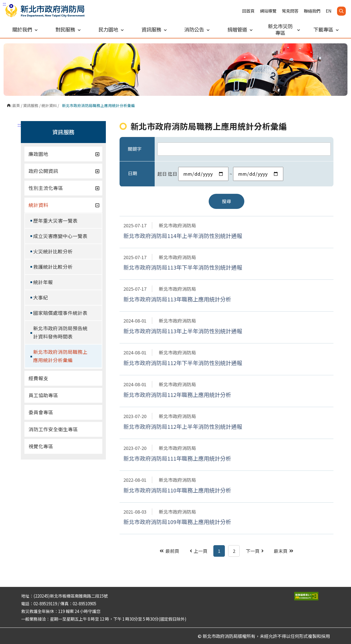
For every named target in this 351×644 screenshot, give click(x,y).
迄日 (172, 174)
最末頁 (284, 551)
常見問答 (290, 11)
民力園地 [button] (111, 29)
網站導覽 (268, 11)
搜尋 (227, 201)
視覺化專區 (41, 446)
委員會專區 (41, 412)
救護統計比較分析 (53, 267)
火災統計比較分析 (53, 251)
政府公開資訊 (64, 171)
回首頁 (248, 11)
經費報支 (38, 378)
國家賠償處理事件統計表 (60, 313)
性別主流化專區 (64, 188)
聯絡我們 (312, 11)
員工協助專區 (43, 395)
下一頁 (255, 551)
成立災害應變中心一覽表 (60, 236)
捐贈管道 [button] (240, 29)
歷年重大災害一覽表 (55, 221)
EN (329, 11)
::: (4, 4)
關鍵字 (135, 149)
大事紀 (41, 297)
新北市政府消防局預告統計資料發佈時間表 (60, 332)
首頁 (16, 105)
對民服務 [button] (68, 29)
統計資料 (49, 105)
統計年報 (43, 282)
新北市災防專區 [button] (284, 29)
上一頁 (199, 551)
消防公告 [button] (197, 29)
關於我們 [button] (25, 29)
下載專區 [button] (326, 29)
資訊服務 (31, 105)
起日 (162, 174)
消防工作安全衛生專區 (53, 429)
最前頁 (169, 551)
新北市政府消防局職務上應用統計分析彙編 (60, 356)
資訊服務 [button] (154, 29)
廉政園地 (64, 154)
